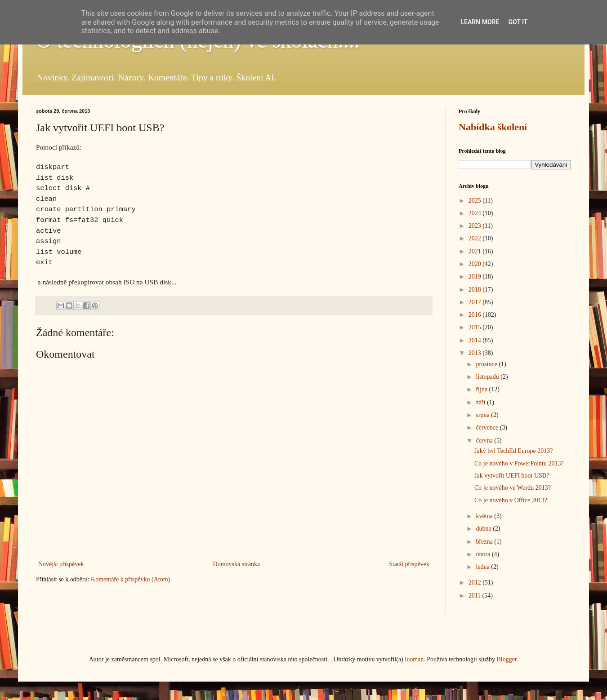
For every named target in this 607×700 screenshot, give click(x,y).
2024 (476, 213)
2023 (476, 226)
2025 (476, 201)
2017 (476, 302)
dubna (484, 529)
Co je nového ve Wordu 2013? (513, 488)
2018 (476, 290)
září (481, 402)
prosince (487, 364)
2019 (476, 277)
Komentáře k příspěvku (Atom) (130, 579)
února (484, 554)
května (485, 516)
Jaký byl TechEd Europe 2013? (514, 451)
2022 (476, 238)
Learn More (480, 22)
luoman (414, 659)
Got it (518, 22)
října (482, 389)
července (488, 428)
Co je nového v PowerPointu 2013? (519, 463)
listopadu (488, 377)
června (485, 441)
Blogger (506, 659)
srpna (483, 415)
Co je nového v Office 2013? (511, 500)
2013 (476, 353)
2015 (476, 327)
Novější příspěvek (61, 564)
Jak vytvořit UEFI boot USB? (512, 476)
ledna (483, 567)
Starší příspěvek (409, 564)
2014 (476, 340)
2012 (476, 583)
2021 (476, 251)
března (485, 542)
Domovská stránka (237, 564)
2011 (475, 596)
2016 (476, 315)
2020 (476, 264)
